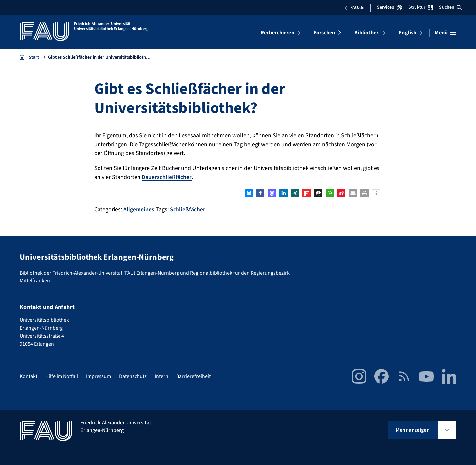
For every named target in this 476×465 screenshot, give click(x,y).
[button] (249, 193)
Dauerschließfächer (167, 177)
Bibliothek (367, 33)
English (407, 33)
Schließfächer (188, 210)
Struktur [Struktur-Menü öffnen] (420, 7)
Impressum (99, 376)
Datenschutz (133, 376)
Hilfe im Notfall (62, 376)
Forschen (324, 33)
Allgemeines (139, 210)
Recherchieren (278, 33)
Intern (161, 376)
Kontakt (29, 376)
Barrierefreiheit (193, 376)
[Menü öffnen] (445, 33)
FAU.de (354, 8)
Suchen (451, 7)
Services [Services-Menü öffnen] (390, 7)
